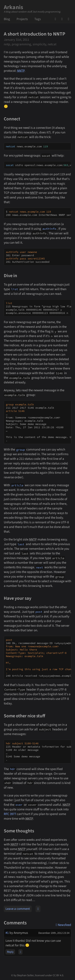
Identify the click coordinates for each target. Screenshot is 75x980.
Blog (7, 19)
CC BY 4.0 (58, 975)
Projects (22, 19)
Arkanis (14, 7)
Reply (10, 952)
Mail (63, 19)
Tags (38, 19)
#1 (7, 933)
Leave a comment (18, 909)
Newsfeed (70, 19)
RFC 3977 (10, 814)
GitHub (57, 19)
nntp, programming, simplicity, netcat (30, 44)
